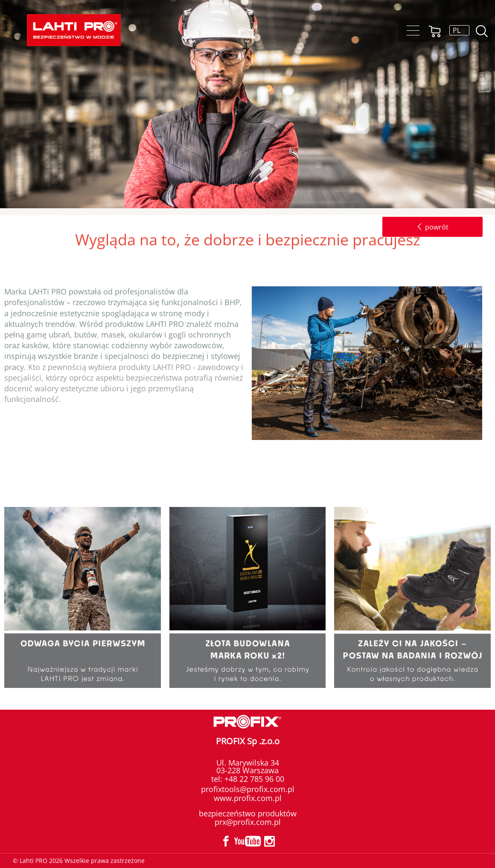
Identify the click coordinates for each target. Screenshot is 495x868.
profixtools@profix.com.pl (248, 789)
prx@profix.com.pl (248, 822)
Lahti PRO (74, 30)
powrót (432, 227)
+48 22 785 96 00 (253, 779)
